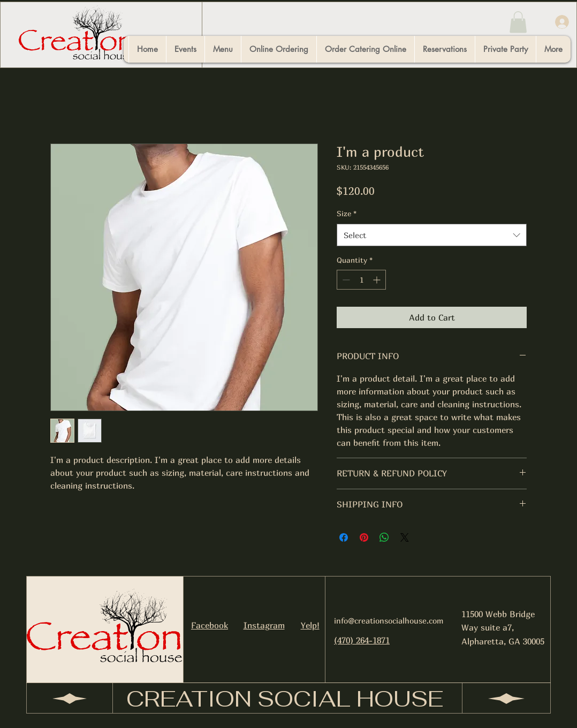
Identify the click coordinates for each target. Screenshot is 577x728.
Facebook (210, 625)
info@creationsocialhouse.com (389, 620)
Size (347, 213)
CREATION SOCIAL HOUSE (285, 699)
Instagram (264, 625)
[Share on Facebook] (344, 537)
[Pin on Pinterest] (364, 537)
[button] (518, 22)
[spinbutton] (361, 280)
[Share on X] (405, 537)
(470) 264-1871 (362, 640)
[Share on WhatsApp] (384, 537)
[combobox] (432, 235)
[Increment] (378, 280)
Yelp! (310, 625)
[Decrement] (345, 280)
